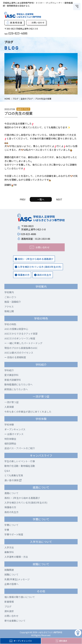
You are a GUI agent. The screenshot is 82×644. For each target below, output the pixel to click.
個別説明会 (10, 443)
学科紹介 (9, 370)
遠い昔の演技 (13, 480)
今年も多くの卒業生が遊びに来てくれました (28, 412)
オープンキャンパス (20, 641)
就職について (11, 574)
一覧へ (41, 199)
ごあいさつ (10, 297)
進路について (11, 493)
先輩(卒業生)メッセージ (17, 579)
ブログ (8, 606)
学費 (7, 530)
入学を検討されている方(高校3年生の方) (26, 503)
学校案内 (9, 292)
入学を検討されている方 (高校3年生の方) (38, 267)
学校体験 (9, 424)
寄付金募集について (15, 621)
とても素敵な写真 (14, 475)
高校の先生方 (43, 275)
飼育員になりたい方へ (16, 389)
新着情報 (9, 602)
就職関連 (9, 570)
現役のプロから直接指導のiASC (21, 348)
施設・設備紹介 (13, 302)
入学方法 (9, 547)
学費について (11, 525)
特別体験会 (10, 439)
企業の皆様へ (11, 584)
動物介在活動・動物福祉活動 (20, 466)
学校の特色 (10, 324)
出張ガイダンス (14, 434)
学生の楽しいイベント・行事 (20, 461)
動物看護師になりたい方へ (18, 384)
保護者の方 (22, 275)
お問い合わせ (11, 616)
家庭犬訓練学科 (13, 380)
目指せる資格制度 (15, 357)
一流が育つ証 (11, 402)
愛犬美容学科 (11, 375)
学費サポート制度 (14, 534)
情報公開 (9, 311)
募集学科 (9, 552)
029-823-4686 (18, 33)
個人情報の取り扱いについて (20, 597)
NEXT (59, 199)
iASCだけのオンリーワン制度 (20, 338)
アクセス (9, 307)
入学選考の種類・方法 (16, 557)
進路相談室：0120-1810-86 (36, 239)
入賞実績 (9, 407)
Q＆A (7, 471)
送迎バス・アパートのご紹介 (20, 448)
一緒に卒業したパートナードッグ (23, 343)
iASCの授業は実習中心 (16, 329)
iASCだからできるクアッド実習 (21, 334)
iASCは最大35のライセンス (19, 353)
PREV (23, 199)
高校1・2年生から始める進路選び (34, 259)
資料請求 (61, 641)
